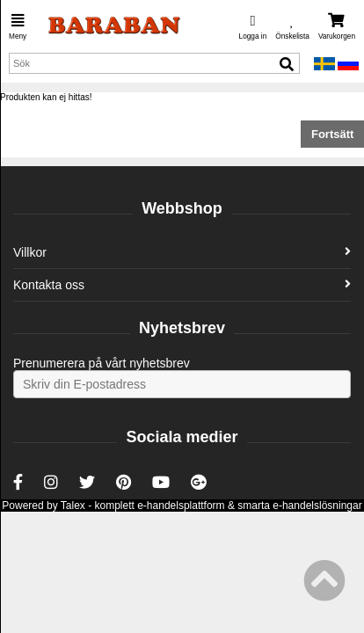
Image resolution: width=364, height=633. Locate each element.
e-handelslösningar (317, 506)
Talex (73, 506)
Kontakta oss (182, 285)
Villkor (182, 252)
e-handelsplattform (181, 506)
